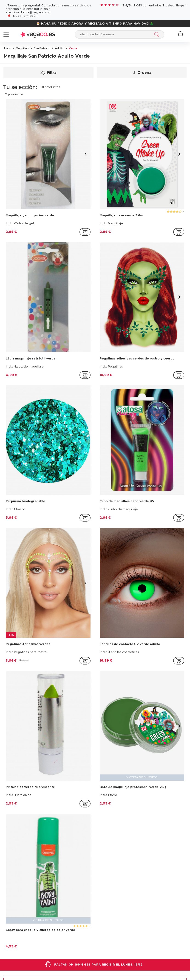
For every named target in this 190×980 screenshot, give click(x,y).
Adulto (59, 48)
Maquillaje (22, 48)
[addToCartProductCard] (85, 232)
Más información (25, 16)
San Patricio (42, 48)
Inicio (8, 48)
